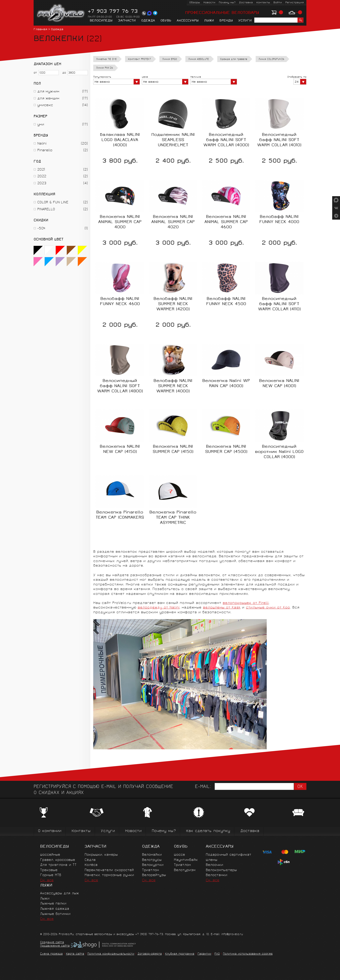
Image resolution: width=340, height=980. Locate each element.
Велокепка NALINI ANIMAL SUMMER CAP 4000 (120, 222)
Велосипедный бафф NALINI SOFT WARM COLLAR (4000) (226, 140)
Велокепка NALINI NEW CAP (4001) (279, 384)
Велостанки (217, 875)
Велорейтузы (154, 875)
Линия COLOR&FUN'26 (271, 59)
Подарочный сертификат (229, 855)
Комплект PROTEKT (139, 59)
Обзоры (195, 3)
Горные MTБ (51, 875)
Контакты (263, 3)
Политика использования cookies (248, 954)
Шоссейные (50, 855)
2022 (42, 177)
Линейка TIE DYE (106, 59)
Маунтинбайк (186, 860)
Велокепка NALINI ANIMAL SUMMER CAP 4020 (173, 222)
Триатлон (150, 870)
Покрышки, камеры (101, 855)
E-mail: (203, 787)
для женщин (48, 99)
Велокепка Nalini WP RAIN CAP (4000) (226, 384)
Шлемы (212, 860)
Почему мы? (227, 3)
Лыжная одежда (55, 909)
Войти (278, 3)
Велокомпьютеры (221, 870)
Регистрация (295, 3)
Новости (209, 3)
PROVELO (61, 13)
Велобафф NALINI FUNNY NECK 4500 (226, 302)
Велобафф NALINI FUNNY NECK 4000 (279, 220)
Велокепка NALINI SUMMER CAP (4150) (173, 449)
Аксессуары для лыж (60, 894)
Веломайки (152, 855)
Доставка (246, 3)
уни (41, 125)
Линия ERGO (170, 59)
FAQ (217, 954)
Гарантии (204, 954)
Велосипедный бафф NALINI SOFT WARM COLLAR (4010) (279, 140)
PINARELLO (46, 210)
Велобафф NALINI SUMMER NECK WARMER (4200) (173, 304)
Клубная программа (180, 954)
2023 (42, 183)
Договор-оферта (150, 954)
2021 (41, 170)
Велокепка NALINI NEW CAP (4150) (120, 449)
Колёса (91, 865)
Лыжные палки (53, 904)
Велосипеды (101, 21)
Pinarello (45, 150)
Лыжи (209, 21)
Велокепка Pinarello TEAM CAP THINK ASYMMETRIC (173, 518)
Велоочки (214, 865)
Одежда (148, 21)
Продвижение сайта (55, 946)
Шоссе (179, 855)
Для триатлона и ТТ (58, 865)
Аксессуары (188, 21)
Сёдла (90, 860)
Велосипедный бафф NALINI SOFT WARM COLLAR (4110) (279, 304)
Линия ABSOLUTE (199, 59)
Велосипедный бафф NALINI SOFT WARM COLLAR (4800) (120, 386)
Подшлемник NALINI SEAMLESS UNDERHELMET (173, 140)
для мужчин (48, 92)
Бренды (226, 21)
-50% (41, 229)
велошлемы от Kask (222, 608)
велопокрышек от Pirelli (246, 603)
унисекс (45, 105)
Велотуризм (185, 870)
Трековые (49, 870)
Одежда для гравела (234, 59)
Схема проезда (51, 954)
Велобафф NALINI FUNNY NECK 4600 (120, 302)
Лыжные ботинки (55, 914)
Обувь (166, 21)
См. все (47, 881)
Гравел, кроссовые (58, 860)
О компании (50, 831)
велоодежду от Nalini (159, 608)
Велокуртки (153, 865)
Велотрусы (152, 860)
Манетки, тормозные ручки (109, 875)
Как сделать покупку (208, 831)
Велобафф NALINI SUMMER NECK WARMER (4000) (173, 386)
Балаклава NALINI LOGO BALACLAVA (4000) (120, 140)
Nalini (42, 144)
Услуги (245, 21)
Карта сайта (75, 954)
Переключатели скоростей (109, 870)
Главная (40, 30)
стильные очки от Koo (268, 608)
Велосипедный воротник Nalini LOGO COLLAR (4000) (279, 452)
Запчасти (127, 21)
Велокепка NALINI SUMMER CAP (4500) (226, 449)
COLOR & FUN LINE (53, 203)
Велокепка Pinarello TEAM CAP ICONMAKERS (120, 515)
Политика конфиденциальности (111, 954)
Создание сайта (52, 943)
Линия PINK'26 (105, 68)
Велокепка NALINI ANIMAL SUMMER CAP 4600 (226, 222)
